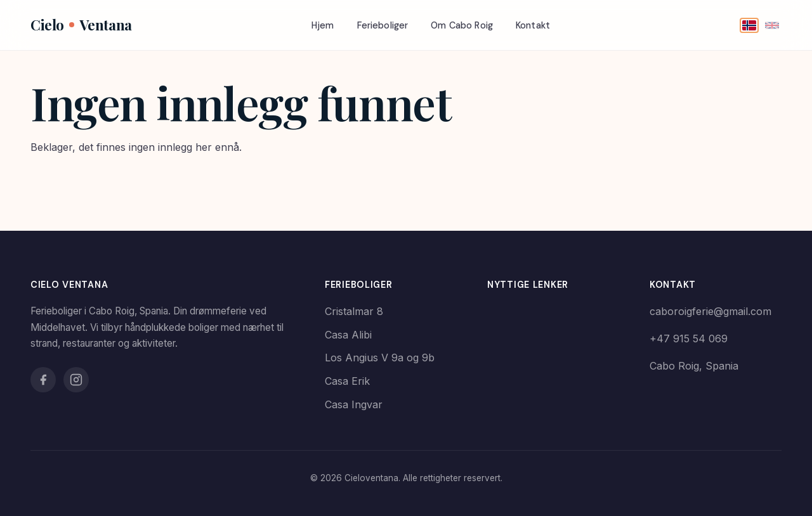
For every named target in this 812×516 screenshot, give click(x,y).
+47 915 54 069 (689, 339)
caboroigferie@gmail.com (710, 311)
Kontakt (533, 25)
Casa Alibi (348, 335)
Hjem (323, 25)
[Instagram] (76, 380)
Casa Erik (347, 381)
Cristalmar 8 (354, 311)
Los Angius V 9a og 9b (380, 358)
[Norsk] (749, 25)
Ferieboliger (383, 25)
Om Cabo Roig (462, 25)
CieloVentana (81, 25)
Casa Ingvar (354, 404)
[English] (772, 25)
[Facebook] (43, 380)
